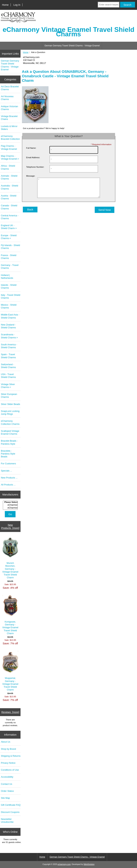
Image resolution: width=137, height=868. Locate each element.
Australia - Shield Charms (9, 187)
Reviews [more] (10, 712)
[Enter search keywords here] (109, 5)
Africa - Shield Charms (8, 167)
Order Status (7, 791)
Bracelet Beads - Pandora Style (9, 442)
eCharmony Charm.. (11, 508)
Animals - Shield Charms (9, 177)
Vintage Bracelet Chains (9, 118)
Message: (31, 176)
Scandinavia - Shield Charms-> (9, 336)
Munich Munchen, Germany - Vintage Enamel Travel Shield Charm (10, 558)
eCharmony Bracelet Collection (10, 138)
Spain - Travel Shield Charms (8, 356)
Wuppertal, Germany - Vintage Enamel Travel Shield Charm (10, 671)
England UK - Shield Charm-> (9, 227)
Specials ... (6, 471)
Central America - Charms (10, 217)
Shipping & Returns (11, 756)
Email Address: (33, 157)
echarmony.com (64, 864)
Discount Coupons (10, 812)
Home (5, 5)
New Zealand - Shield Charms (8, 326)
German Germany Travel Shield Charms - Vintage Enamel (72, 46)
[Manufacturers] (10, 505)
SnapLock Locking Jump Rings (10, 413)
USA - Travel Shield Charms (8, 376)
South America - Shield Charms (9, 346)
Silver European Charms (9, 396)
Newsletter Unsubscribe (7, 820)
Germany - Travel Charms (10, 267)
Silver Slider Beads (11, 404)
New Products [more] (10, 526)
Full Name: (31, 148)
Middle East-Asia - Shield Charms (10, 316)
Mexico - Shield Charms (9, 306)
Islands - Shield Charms (9, 286)
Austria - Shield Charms (9, 197)
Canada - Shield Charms (9, 207)
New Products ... (9, 478)
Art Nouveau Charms (7, 98)
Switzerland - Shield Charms (8, 366)
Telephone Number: (35, 167)
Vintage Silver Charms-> (8, 386)
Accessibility (7, 777)
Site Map (5, 798)
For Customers (8, 464)
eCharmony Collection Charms (10, 422)
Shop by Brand (8, 749)
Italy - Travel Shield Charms (11, 296)
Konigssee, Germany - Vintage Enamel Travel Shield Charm (10, 615)
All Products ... (8, 485)
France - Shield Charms (9, 257)
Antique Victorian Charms (9, 108)
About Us (6, 742)
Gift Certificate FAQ (11, 805)
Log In (17, 5)
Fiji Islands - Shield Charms (10, 247)
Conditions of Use (10, 770)
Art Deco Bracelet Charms (10, 88)
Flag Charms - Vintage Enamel (9, 147)
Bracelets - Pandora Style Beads (8, 454)
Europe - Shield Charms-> (9, 237)
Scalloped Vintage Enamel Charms (10, 432)
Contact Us (7, 784)
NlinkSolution (89, 864)
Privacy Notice (8, 763)
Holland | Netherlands (7, 277)
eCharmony (11, 505)
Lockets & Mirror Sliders (9, 128)
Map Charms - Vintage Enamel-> (10, 157)
